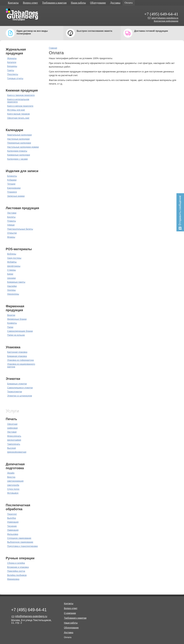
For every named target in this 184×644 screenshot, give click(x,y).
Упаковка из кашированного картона (21, 365)
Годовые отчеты (15, 78)
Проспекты (13, 74)
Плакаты (11, 221)
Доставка (115, 3)
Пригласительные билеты (20, 229)
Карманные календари (19, 155)
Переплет (12, 514)
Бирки (10, 274)
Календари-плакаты (17, 151)
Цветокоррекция (15, 481)
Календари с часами (17, 159)
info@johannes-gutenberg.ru (165, 18)
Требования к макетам (54, 3)
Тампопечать (14, 444)
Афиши (11, 225)
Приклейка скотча (16, 571)
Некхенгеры (13, 294)
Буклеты (11, 217)
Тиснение (12, 526)
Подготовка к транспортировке (22, 546)
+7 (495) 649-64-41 (161, 14)
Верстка (11, 477)
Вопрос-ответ (30, 3)
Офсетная (12, 424)
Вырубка (11, 518)
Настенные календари (18, 139)
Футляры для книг (16, 110)
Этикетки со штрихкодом (20, 396)
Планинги (12, 192)
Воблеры (12, 254)
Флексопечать (14, 436)
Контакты (13, 3)
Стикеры (11, 270)
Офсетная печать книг (18, 118)
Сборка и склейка (16, 563)
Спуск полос (13, 489)
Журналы (12, 58)
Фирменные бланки (17, 319)
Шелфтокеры (14, 266)
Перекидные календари (19, 143)
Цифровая (12, 428)
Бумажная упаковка (17, 356)
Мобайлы (12, 262)
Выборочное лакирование (20, 542)
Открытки (12, 233)
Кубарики (12, 180)
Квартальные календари (19, 135)
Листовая (12, 432)
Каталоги (12, 62)
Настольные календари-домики (23, 147)
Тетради (11, 184)
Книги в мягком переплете (20, 106)
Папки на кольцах (16, 335)
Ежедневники (14, 188)
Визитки (11, 315)
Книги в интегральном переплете (18, 101)
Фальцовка (13, 534)
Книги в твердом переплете (21, 95)
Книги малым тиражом (18, 114)
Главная (53, 48)
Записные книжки (16, 196)
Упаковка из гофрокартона (20, 360)
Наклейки (12, 286)
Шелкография (14, 440)
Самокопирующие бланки (20, 331)
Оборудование (98, 3)
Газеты (11, 70)
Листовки (12, 213)
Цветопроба (13, 485)
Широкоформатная (17, 452)
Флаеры (11, 237)
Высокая (11, 448)
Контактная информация (166, 21)
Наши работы (78, 3)
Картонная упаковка (17, 352)
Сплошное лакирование (19, 538)
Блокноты (12, 176)
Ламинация (13, 530)
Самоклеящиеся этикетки (20, 388)
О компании (70, 613)
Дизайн (11, 473)
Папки (10, 327)
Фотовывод (13, 493)
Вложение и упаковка (18, 567)
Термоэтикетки (15, 392)
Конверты (12, 323)
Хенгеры (11, 290)
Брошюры (12, 66)
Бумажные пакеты (16, 282)
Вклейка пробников (17, 575)
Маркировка (13, 579)
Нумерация (13, 522)
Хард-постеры (14, 258)
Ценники (11, 278)
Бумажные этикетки (17, 384)
